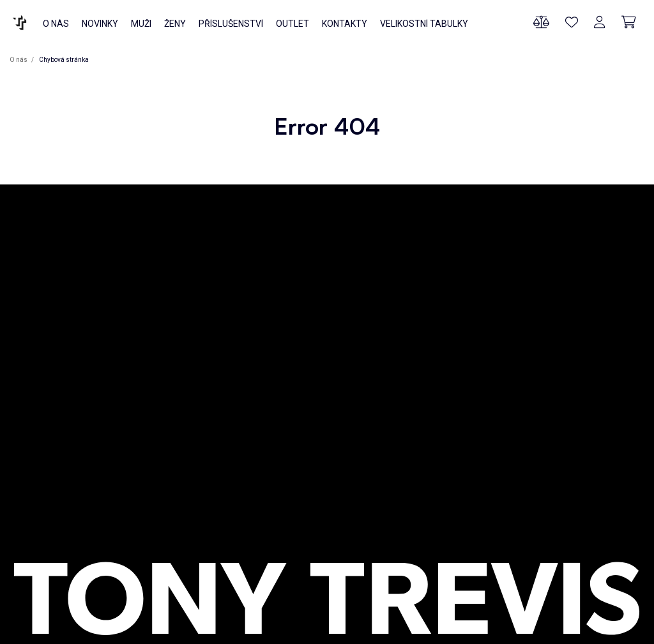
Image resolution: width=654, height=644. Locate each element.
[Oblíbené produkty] (572, 22)
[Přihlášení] (600, 22)
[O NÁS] (19, 22)
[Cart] (629, 22)
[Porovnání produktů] (541, 22)
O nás (19, 60)
